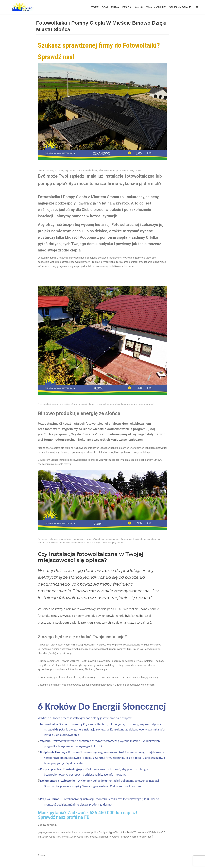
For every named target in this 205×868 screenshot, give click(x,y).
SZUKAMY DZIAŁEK (181, 7)
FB (87, 816)
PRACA (127, 7)
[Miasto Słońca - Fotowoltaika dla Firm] (23, 7)
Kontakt (139, 7)
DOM (105, 7)
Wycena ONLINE (156, 7)
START (95, 7)
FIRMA (115, 7)
